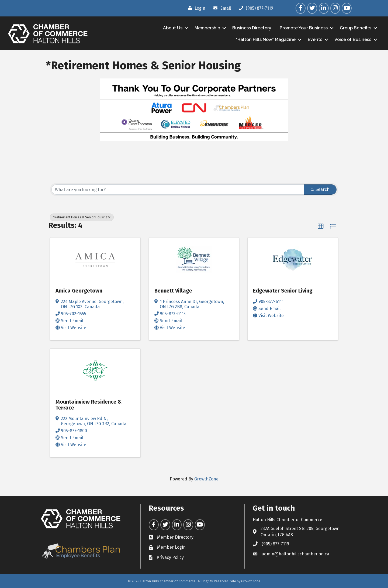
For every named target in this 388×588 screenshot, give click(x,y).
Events (314, 39)
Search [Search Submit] (320, 189)
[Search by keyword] (178, 190)
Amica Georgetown (79, 291)
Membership (207, 28)
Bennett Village (173, 291)
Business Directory (251, 28)
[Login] (195, 8)
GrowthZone (206, 479)
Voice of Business (352, 39)
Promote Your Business (303, 28)
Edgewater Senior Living (283, 291)
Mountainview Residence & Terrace (89, 405)
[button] (321, 226)
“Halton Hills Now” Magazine (265, 39)
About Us (172, 28)
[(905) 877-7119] (255, 8)
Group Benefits (355, 28)
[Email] (221, 8)
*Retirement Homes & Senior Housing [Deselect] (82, 217)
